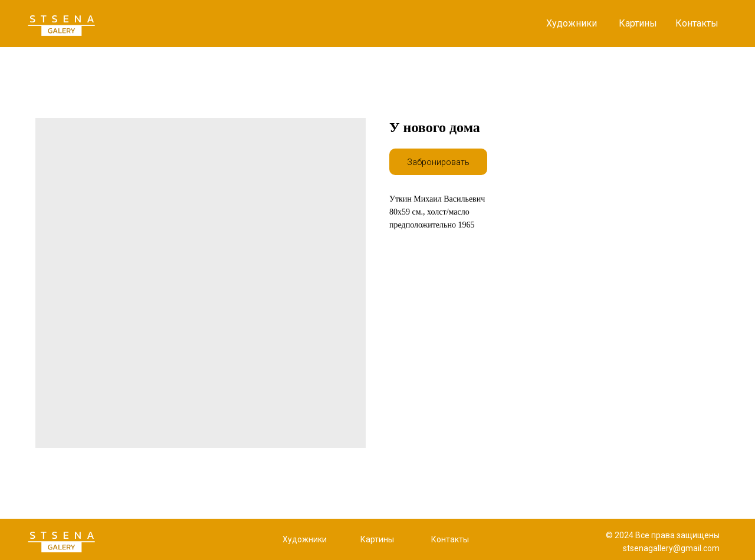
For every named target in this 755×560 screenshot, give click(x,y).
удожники (307, 539)
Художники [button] (572, 23)
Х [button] (285, 539)
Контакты (697, 23)
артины (380, 539)
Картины (638, 23)
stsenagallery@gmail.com (671, 548)
